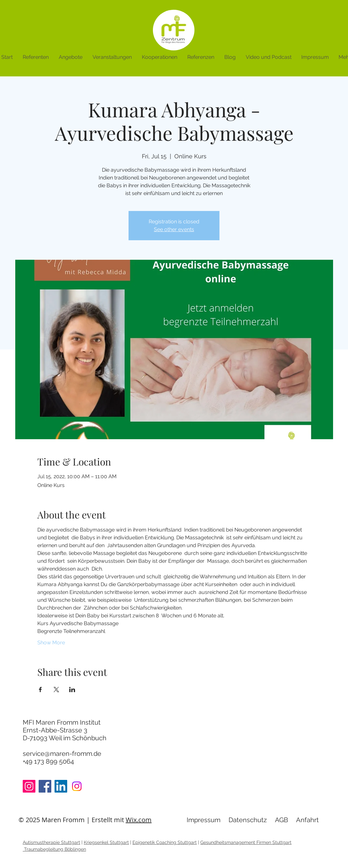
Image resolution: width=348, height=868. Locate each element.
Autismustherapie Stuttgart (51, 842)
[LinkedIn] (61, 786)
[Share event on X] (56, 690)
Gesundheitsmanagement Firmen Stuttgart (246, 842)
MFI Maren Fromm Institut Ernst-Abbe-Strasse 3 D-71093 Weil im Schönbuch (65, 730)
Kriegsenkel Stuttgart (106, 842)
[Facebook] (45, 786)
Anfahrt (307, 820)
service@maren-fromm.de (62, 754)
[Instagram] (29, 786)
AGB (281, 820)
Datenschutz (248, 820)
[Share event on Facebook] (40, 690)
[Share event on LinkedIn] (72, 690)
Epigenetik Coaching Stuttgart (165, 842)
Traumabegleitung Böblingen (54, 849)
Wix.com (139, 820)
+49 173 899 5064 (48, 761)
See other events (174, 229)
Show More (51, 643)
